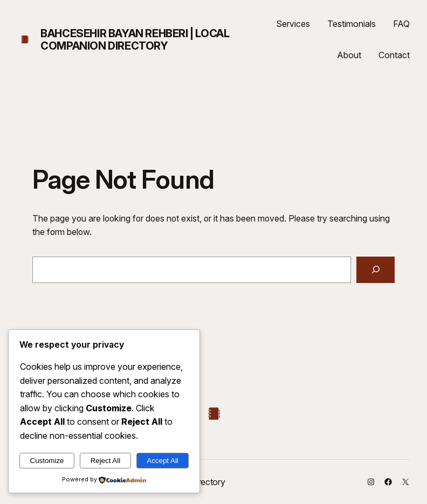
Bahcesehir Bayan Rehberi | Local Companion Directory (135, 40)
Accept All (163, 461)
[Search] (376, 270)
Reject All (106, 461)
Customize (47, 461)
